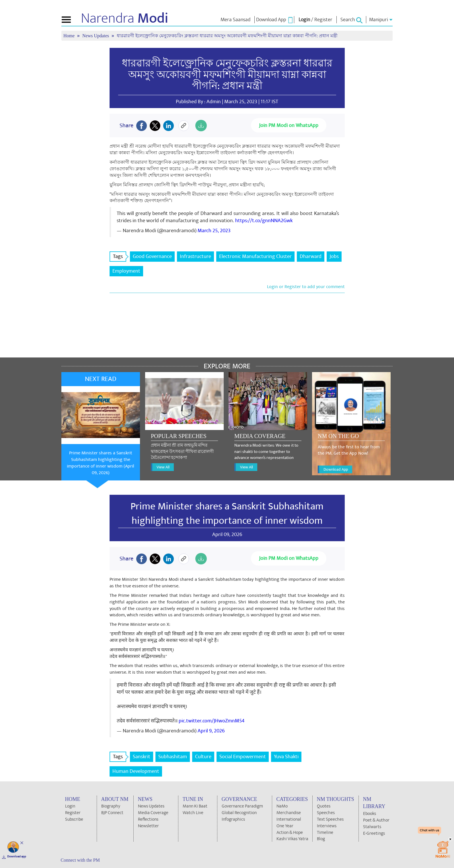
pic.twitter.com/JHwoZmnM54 (212, 721)
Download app (17, 857)
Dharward (311, 256)
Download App (336, 469)
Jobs (334, 256)
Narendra (125, 18)
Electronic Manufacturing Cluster (255, 256)
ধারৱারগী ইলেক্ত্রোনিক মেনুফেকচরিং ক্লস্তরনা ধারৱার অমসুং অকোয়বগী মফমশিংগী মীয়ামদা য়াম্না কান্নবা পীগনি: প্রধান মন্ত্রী (227, 36)
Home (70, 36)
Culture (203, 757)
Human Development (136, 771)
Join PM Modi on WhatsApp (289, 125)
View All (163, 467)
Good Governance (152, 256)
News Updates (96, 36)
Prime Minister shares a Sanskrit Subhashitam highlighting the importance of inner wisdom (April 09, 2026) (101, 463)
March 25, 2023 (214, 231)
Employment (126, 271)
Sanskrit (142, 757)
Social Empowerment (243, 757)
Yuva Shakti (286, 757)
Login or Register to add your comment (306, 287)
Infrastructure (195, 256)
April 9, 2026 (211, 731)
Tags (120, 256)
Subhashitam (173, 757)
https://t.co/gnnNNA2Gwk (264, 221)
